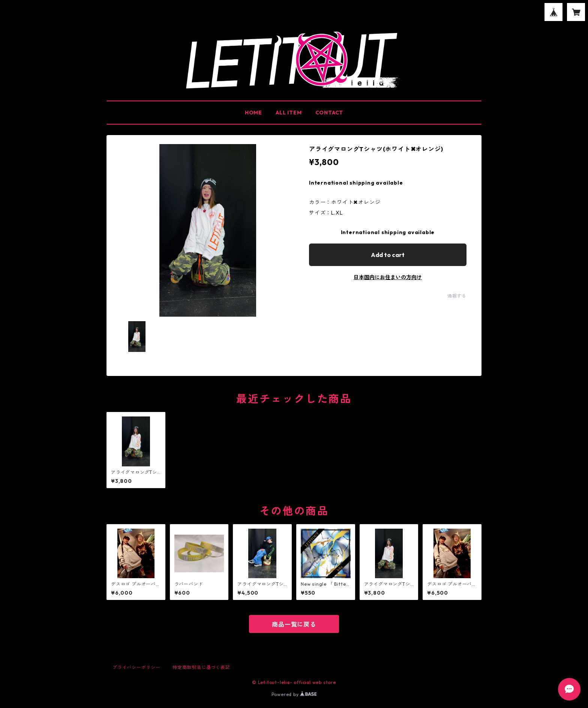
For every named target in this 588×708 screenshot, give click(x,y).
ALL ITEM (289, 113)
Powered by (294, 694)
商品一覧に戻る (294, 624)
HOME (253, 113)
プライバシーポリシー (136, 667)
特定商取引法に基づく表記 (201, 667)
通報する (457, 296)
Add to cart (388, 255)
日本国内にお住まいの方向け (388, 277)
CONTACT (329, 113)
